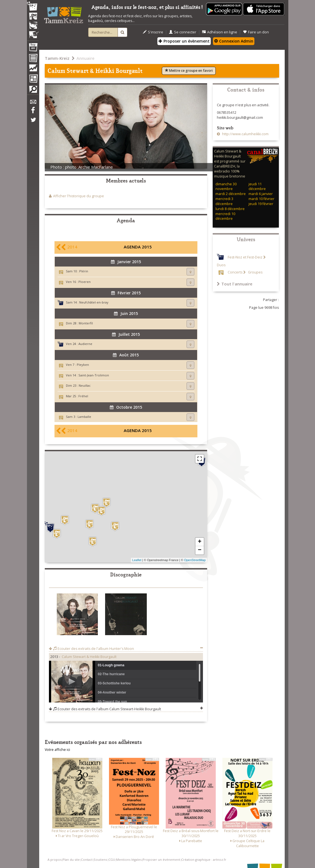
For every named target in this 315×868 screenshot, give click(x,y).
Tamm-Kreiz (57, 58)
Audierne (85, 344)
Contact (87, 860)
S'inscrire (153, 32)
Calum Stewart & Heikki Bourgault (89, 657)
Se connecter (183, 32)
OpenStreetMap (195, 560)
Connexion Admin (234, 41)
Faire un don (256, 32)
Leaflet (137, 560)
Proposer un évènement (184, 41)
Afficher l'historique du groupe (79, 196)
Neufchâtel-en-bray (94, 302)
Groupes (255, 272)
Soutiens (100, 860)
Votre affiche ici (57, 750)
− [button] (199, 550)
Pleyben (83, 365)
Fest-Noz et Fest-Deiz (245, 257)
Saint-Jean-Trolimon (94, 375)
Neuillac (85, 385)
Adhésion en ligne (220, 32)
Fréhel (83, 396)
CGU (112, 860)
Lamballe (84, 417)
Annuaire (85, 58)
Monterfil (86, 323)
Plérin (84, 271)
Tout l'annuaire (235, 284)
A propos (54, 860)
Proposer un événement (161, 860)
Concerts (235, 272)
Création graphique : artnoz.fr (204, 860)
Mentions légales (129, 860)
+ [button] (199, 542)
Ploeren (85, 282)
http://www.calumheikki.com (245, 134)
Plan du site (71, 860)
